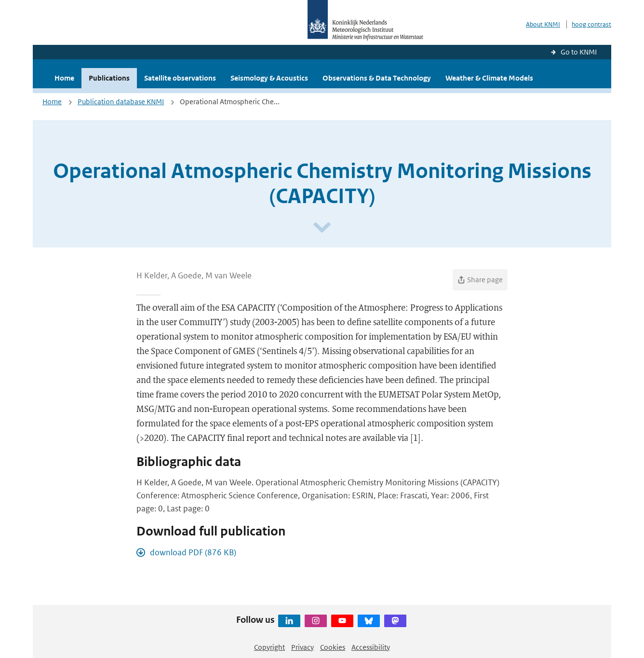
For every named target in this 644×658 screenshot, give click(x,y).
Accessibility (371, 647)
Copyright (269, 647)
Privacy (302, 647)
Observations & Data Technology (377, 78)
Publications (109, 78)
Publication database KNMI (121, 102)
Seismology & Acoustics (269, 78)
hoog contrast (591, 24)
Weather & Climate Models (489, 78)
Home (64, 78)
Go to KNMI (579, 52)
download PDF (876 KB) (193, 552)
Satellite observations (180, 78)
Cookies (333, 647)
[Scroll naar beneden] (322, 228)
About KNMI (543, 24)
